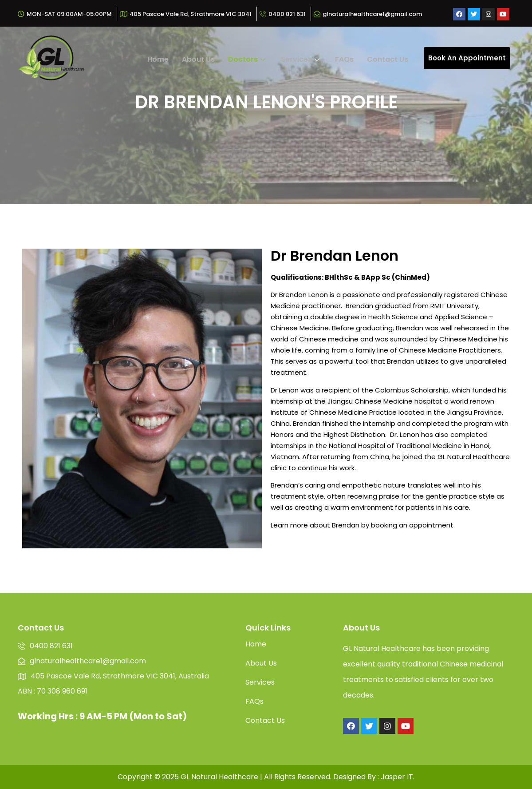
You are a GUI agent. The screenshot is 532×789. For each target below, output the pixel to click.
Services (301, 59)
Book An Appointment (467, 58)
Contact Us (388, 59)
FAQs (344, 59)
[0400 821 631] (284, 14)
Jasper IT (397, 777)
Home (158, 59)
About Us (198, 59)
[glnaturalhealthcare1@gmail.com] (369, 14)
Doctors (248, 59)
